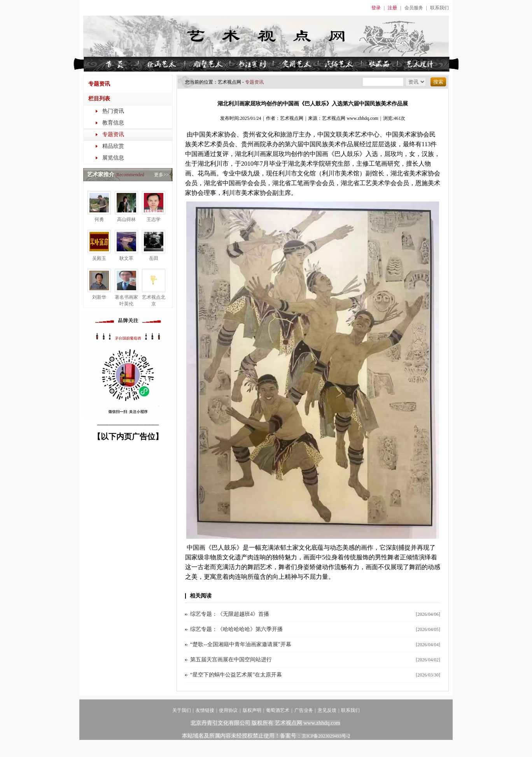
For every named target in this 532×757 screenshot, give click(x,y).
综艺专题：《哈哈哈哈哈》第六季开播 (236, 629)
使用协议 (228, 710)
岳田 (154, 258)
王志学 (154, 219)
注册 (392, 8)
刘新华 (99, 297)
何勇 (99, 219)
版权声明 (252, 710)
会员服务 (414, 8)
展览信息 (113, 158)
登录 (376, 8)
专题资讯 (113, 134)
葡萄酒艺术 (278, 710)
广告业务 (304, 710)
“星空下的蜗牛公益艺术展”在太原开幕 (236, 675)
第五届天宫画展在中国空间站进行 (231, 660)
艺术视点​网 (229, 82)
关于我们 (182, 710)
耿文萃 (126, 258)
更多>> (161, 175)
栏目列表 (99, 99)
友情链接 (205, 710)
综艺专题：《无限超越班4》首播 (230, 614)
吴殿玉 (99, 258)
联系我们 (439, 8)
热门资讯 (113, 111)
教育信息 (113, 123)
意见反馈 (327, 710)
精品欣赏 (113, 146)
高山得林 (126, 219)
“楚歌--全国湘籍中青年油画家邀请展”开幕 (241, 644)
